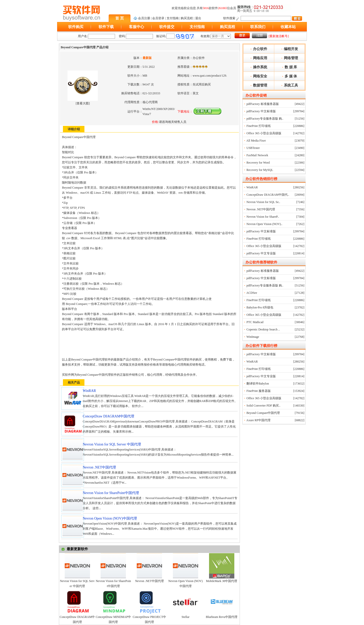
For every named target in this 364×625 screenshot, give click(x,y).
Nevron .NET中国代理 (149, 581)
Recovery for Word (258, 163)
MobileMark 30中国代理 (222, 581)
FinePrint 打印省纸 (259, 126)
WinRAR (252, 187)
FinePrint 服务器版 (259, 391)
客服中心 (136, 27)
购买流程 (187, 18)
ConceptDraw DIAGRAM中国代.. (268, 195)
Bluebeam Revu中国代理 (222, 617)
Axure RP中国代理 (258, 420)
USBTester (253, 148)
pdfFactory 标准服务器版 (263, 104)
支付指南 (173, 18)
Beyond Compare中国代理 (263, 413)
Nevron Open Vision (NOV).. (264, 224)
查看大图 (83, 103)
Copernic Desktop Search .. (263, 329)
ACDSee (252, 293)
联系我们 (258, 27)
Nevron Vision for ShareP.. (263, 217)
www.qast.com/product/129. (210, 76)
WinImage (253, 337)
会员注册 (144, 18)
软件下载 (106, 27)
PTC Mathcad (255, 322)
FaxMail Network (257, 155)
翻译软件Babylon (258, 384)
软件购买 (76, 27)
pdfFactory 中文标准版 (261, 111)
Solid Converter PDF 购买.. (263, 406)
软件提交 (167, 27)
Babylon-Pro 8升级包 (260, 307)
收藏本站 (288, 27)
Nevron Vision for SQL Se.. (263, 202)
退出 (198, 18)
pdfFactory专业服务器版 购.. (265, 119)
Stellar (185, 617)
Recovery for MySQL (260, 170)
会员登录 (158, 18)
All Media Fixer (256, 141)
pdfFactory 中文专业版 (261, 253)
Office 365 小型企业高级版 (264, 133)
